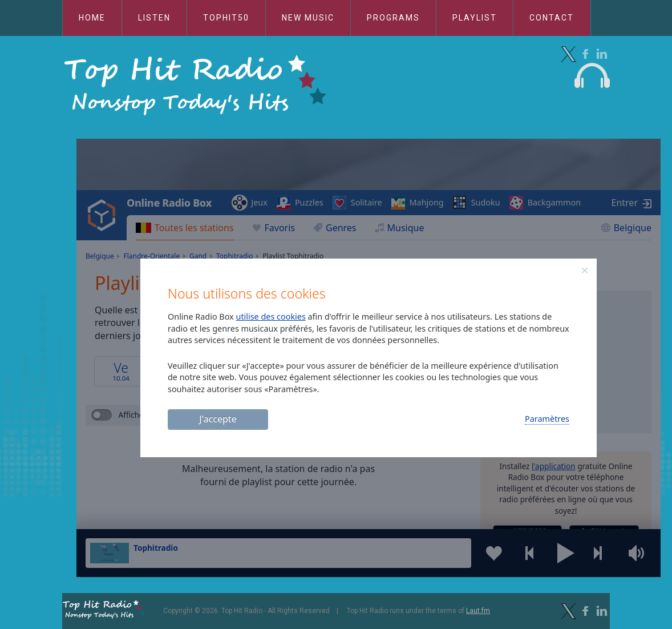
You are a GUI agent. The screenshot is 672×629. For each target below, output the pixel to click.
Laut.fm (478, 611)
